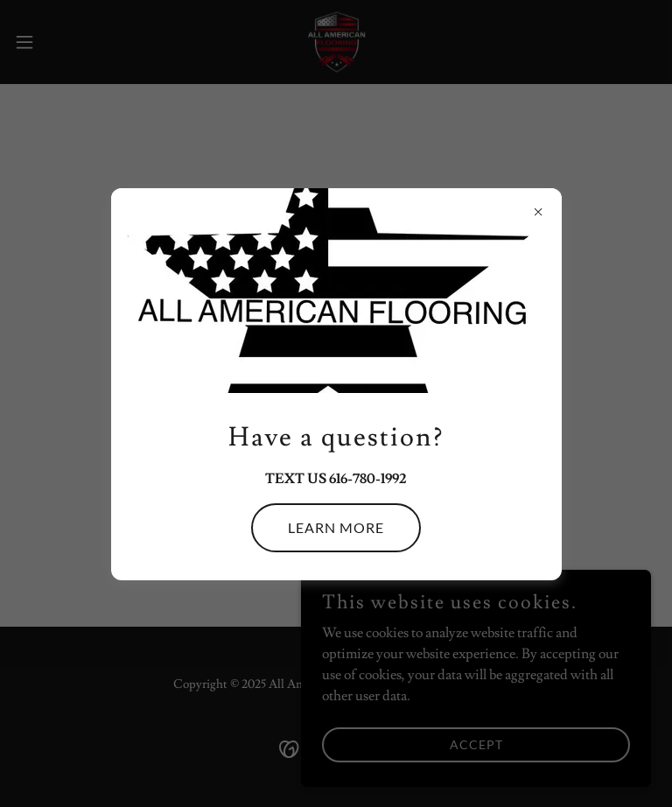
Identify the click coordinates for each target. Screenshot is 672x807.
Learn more (336, 527)
